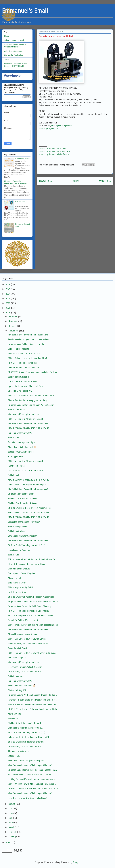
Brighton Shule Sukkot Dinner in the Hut (26, 344)
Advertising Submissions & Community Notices (15, 46)
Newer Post (45, 181)
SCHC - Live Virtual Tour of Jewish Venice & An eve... (32, 653)
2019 (8, 842)
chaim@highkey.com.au (62, 126)
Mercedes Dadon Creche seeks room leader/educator (16, 182)
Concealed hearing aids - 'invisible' (24, 522)
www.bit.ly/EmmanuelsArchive (53, 149)
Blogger (76, 862)
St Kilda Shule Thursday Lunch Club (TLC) (27, 545)
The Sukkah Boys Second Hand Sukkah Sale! (28, 335)
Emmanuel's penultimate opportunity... (26, 728)
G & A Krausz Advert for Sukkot (23, 382)
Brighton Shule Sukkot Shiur (21, 494)
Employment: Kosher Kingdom (22, 573)
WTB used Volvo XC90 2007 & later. (24, 354)
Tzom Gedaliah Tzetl (17, 648)
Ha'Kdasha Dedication (14, 55)
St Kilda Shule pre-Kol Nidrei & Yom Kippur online (30, 616)
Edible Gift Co (21, 201)
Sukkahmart (14, 438)
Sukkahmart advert (17, 410)
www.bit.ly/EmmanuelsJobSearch (54, 154)
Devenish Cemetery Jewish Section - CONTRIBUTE (16, 65)
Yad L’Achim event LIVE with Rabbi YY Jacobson (29, 775)
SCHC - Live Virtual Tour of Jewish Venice (27, 639)
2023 (8, 299)
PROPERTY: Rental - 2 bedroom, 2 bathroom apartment (33, 789)
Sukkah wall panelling (18, 527)
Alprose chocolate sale (18, 751)
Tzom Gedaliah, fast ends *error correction (28, 644)
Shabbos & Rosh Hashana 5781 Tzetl (24, 723)
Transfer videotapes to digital (22, 442)
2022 (8, 303)
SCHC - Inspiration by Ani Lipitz (22, 587)
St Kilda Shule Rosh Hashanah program (26, 742)
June (11, 813)
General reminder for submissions (24, 368)
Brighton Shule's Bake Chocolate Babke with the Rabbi (33, 602)
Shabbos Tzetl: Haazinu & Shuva (22, 499)
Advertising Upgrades (13, 51)
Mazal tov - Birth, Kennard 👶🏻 (22, 447)
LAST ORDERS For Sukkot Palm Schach (25, 470)
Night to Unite (15, 714)
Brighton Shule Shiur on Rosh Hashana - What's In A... (32, 770)
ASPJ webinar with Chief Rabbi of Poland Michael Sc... (32, 559)
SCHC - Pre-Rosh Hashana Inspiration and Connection (32, 704)
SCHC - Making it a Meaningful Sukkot (26, 419)
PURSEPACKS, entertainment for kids (25, 672)
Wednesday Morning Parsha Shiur (23, 414)
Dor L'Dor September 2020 (20, 433)
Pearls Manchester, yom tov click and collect (29, 339)
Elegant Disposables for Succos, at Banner (27, 564)
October (13, 326)
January (12, 837)
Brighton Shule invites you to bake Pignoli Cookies (31, 405)
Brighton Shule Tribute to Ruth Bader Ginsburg (29, 606)
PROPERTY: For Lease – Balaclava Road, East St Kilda (32, 709)
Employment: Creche (17, 583)
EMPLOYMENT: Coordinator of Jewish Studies (29, 513)
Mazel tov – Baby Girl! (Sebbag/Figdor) (26, 761)
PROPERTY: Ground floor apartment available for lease (33, 372)
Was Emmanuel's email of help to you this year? (30, 765)
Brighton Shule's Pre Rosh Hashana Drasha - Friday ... (32, 695)
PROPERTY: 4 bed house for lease (23, 363)
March (12, 827)
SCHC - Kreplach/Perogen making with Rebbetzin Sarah (33, 625)
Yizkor (7, 59)
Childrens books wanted (19, 569)
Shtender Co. (14, 756)
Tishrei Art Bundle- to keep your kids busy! (28, 400)
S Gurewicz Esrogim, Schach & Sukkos (25, 667)
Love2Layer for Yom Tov (19, 550)
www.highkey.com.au (48, 128)
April (11, 823)
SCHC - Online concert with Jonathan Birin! (27, 358)
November (13, 321)
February (13, 832)
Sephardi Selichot (23, 159)
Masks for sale (15, 578)
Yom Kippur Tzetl (16, 456)
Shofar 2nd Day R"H (17, 690)
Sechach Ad (13, 718)
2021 (8, 308)
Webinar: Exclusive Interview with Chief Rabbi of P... (31, 396)
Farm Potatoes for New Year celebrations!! (27, 798)
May (11, 818)
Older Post (105, 181)
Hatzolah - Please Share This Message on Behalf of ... (33, 700)
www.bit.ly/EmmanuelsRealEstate (54, 152)
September (14, 331)
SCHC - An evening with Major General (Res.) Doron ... (32, 784)
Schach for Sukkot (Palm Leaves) (23, 620)
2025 (8, 289)
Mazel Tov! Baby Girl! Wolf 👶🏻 (22, 686)
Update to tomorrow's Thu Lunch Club (25, 386)
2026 (8, 284)
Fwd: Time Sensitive (17, 592)
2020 (8, 313)
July (11, 809)
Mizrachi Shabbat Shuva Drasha (22, 634)
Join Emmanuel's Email (14, 40)
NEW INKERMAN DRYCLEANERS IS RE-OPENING (28, 428)
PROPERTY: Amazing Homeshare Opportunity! (29, 611)
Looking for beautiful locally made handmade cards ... (33, 779)
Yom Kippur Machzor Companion (23, 536)
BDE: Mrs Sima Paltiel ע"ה (20, 391)
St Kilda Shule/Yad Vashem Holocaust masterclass (31, 597)
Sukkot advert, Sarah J (18, 377)
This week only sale (17, 658)
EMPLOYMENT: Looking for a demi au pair (27, 484)
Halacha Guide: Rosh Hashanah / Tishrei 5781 (28, 737)
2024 (8, 294)
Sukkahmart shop (16, 676)
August (12, 804)
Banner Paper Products (19, 349)
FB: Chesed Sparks (16, 466)
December (13, 317)
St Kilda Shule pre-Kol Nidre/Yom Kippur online (29, 508)
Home (76, 181)
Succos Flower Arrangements (21, 452)
